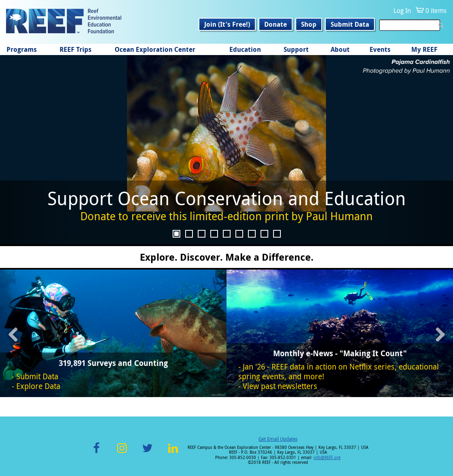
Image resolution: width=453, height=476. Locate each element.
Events (380, 49)
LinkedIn (173, 453)
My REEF (424, 49)
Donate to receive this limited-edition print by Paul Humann (226, 216)
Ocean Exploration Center (155, 49)
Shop (309, 24)
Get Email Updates (278, 439)
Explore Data (38, 386)
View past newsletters (280, 386)
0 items (436, 11)
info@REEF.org (327, 458)
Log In (402, 11)
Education (245, 49)
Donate (276, 24)
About (340, 49)
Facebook (96, 453)
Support (296, 49)
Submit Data (350, 24)
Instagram (122, 453)
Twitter (147, 453)
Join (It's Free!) (227, 24)
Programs (22, 49)
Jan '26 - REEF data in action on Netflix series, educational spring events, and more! (339, 372)
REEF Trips (76, 49)
